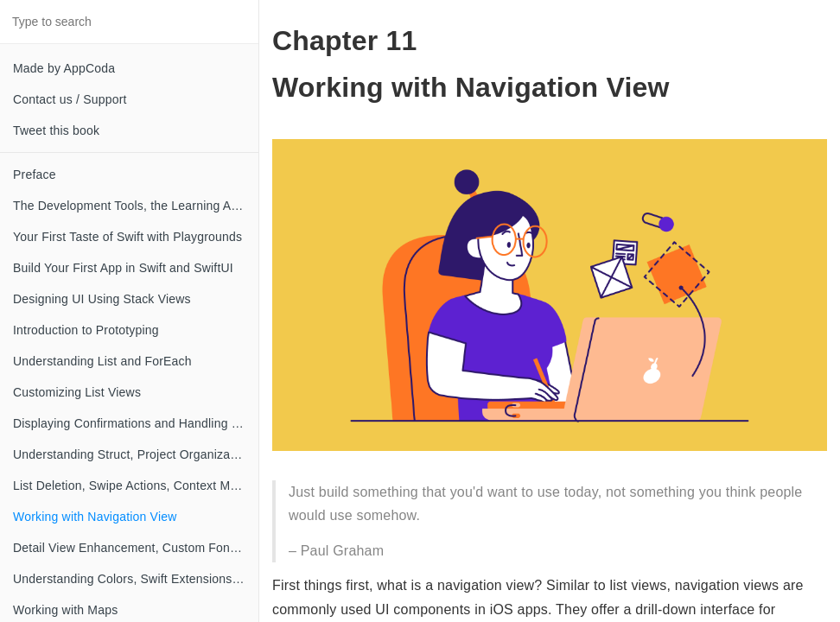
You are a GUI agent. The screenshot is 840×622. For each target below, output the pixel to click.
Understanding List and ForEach (102, 361)
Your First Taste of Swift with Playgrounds (127, 237)
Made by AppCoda (64, 68)
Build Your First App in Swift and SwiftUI (123, 268)
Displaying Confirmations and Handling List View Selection (136, 423)
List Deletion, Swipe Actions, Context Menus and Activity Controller (136, 486)
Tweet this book (56, 130)
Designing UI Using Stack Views (102, 299)
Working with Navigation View (95, 517)
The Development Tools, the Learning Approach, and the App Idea (136, 206)
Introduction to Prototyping (86, 330)
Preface (35, 175)
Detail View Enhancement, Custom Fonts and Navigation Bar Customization (136, 548)
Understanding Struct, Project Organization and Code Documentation (136, 454)
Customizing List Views (77, 392)
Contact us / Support (70, 99)
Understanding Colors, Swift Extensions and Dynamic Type (136, 579)
